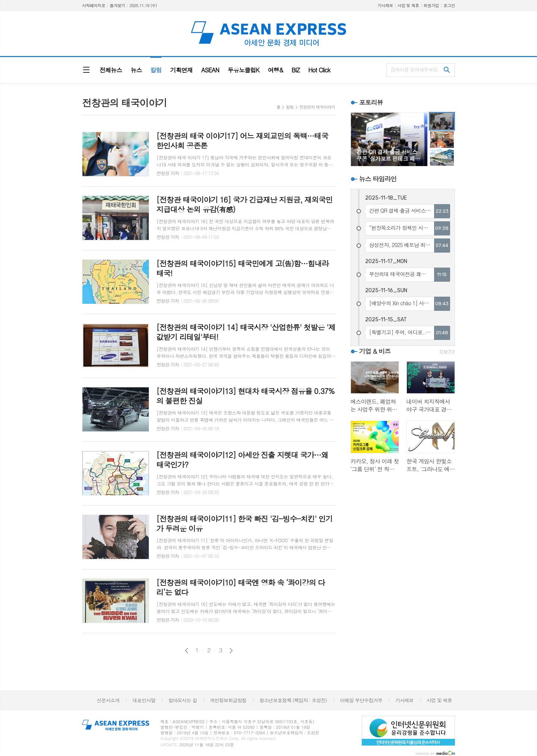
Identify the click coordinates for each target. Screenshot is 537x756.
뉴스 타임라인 (378, 179)
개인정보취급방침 (228, 700)
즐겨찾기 (117, 5)
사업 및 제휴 (408, 5)
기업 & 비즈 (375, 351)
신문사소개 (108, 700)
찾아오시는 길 (183, 700)
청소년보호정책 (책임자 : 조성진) (293, 700)
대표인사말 (144, 700)
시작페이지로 (94, 5)
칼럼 (290, 107)
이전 (187, 651)
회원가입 (431, 5)
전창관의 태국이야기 (317, 107)
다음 (231, 651)
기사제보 (385, 5)
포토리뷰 (371, 102)
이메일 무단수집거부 (361, 700)
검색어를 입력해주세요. (415, 70)
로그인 (449, 5)
